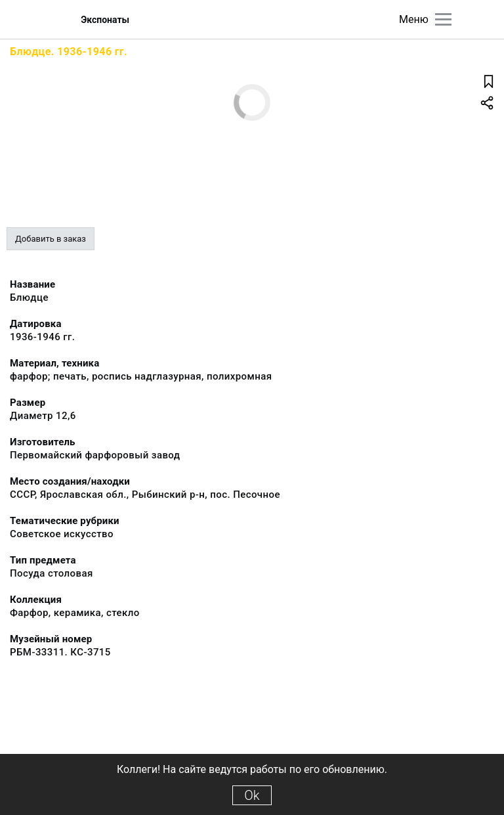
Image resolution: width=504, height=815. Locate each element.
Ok (252, 795)
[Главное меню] (443, 19)
